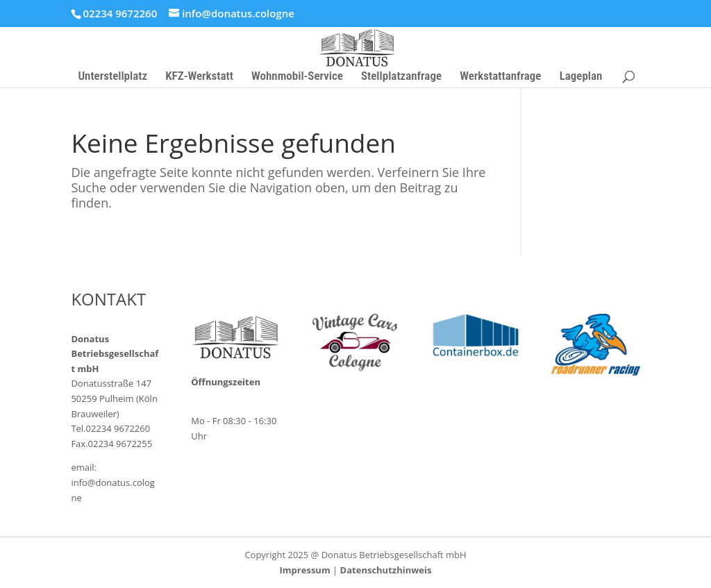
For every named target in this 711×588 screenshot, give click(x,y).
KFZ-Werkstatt (199, 77)
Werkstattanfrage (500, 77)
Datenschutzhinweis (386, 570)
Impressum (305, 570)
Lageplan (581, 77)
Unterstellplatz (112, 77)
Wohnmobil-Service (297, 77)
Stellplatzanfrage (401, 77)
